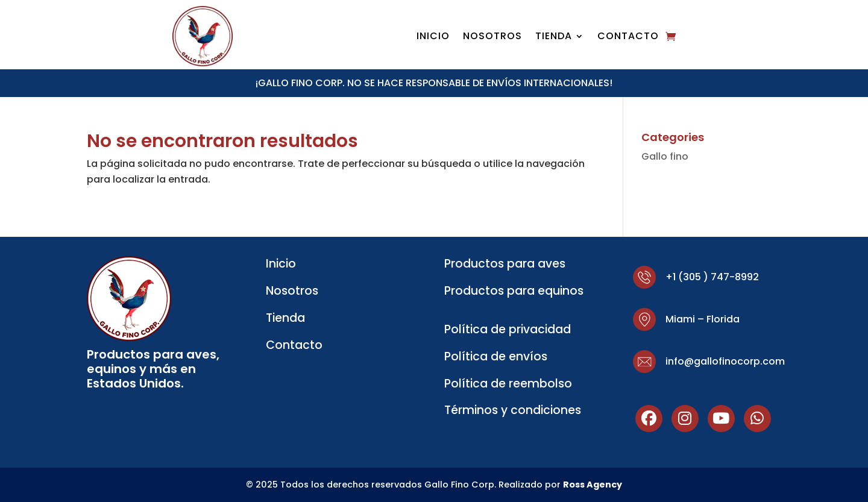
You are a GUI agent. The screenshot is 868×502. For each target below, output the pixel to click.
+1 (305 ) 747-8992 (712, 277)
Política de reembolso (508, 384)
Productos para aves (505, 264)
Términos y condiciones (513, 410)
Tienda (554, 37)
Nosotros (492, 37)
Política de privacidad (508, 329)
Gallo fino (665, 156)
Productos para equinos (514, 291)
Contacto (628, 37)
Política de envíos (496, 356)
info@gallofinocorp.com (725, 361)
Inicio (433, 37)
